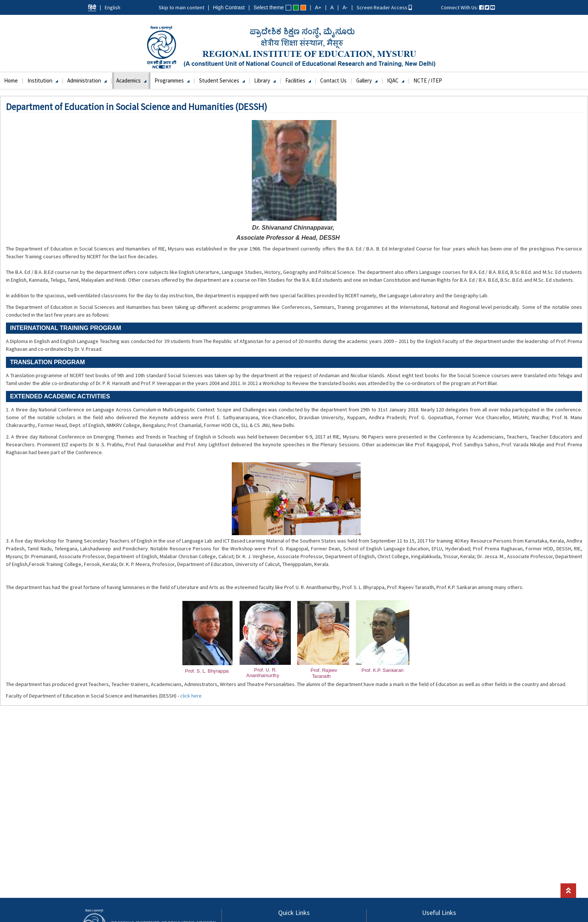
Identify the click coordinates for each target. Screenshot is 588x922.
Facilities (298, 80)
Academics (131, 80)
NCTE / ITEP (428, 80)
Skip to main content (181, 7)
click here (191, 696)
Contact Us (333, 80)
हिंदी (92, 7)
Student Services (222, 80)
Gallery (367, 80)
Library (265, 80)
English (113, 7)
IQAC (396, 80)
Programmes (172, 80)
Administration (87, 80)
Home (11, 80)
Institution (43, 80)
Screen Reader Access (384, 7)
